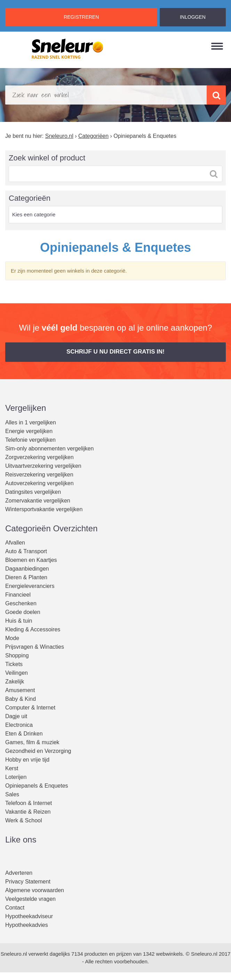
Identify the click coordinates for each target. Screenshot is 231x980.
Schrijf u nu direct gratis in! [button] (115, 352)
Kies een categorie (34, 214)
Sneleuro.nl (14, 954)
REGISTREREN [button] (81, 17)
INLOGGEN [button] (193, 17)
